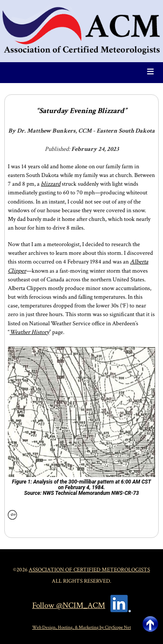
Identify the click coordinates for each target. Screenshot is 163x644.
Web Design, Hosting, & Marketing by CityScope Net (81, 627)
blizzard (51, 184)
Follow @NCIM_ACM (69, 606)
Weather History (29, 332)
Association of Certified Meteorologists (89, 570)
